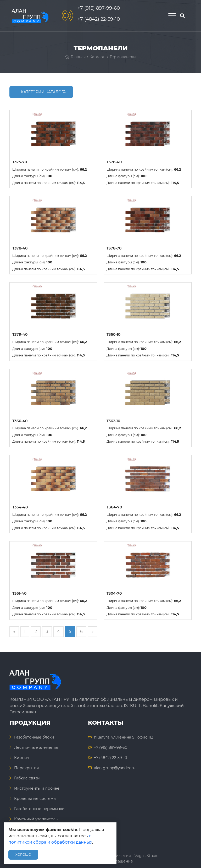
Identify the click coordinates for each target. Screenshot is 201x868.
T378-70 (114, 248)
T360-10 (113, 334)
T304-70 (114, 593)
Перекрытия (26, 768)
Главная (75, 57)
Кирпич (22, 758)
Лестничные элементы (36, 747)
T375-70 (20, 162)
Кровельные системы (35, 799)
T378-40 (20, 248)
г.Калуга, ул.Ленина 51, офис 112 (124, 737)
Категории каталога (41, 92)
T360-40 (20, 421)
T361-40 (19, 593)
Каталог (97, 57)
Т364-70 (114, 507)
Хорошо (23, 855)
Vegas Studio (147, 856)
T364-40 (20, 507)
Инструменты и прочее (37, 788)
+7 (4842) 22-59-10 (99, 19)
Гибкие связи (27, 778)
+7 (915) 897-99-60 (99, 8)
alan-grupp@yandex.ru (115, 768)
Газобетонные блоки (34, 737)
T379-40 (20, 334)
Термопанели (123, 57)
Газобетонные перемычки (39, 809)
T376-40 (114, 162)
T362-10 (113, 421)
